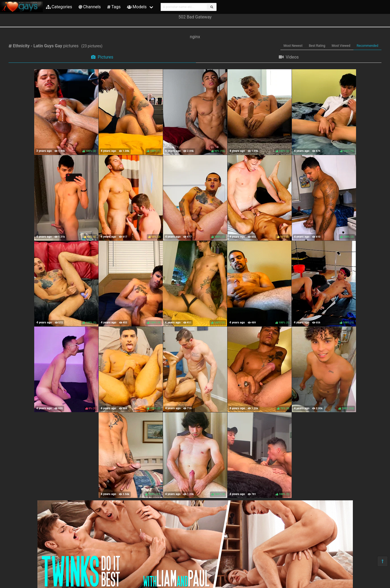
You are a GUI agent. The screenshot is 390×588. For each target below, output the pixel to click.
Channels (90, 7)
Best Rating (317, 46)
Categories (59, 7)
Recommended (367, 46)
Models (137, 7)
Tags (114, 7)
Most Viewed (341, 46)
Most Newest (293, 46)
